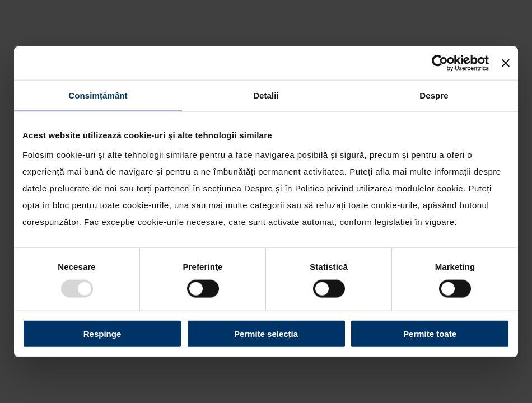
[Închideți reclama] (506, 63)
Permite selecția (266, 333)
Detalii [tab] (266, 95)
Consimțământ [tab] (98, 95)
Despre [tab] (434, 95)
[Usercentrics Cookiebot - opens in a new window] (440, 63)
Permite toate (430, 333)
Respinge (102, 333)
